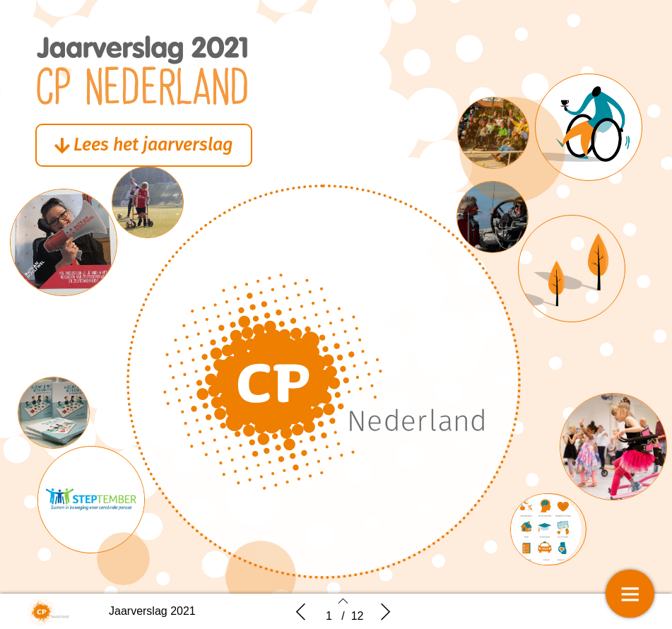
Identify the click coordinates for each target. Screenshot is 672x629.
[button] (155, 146)
